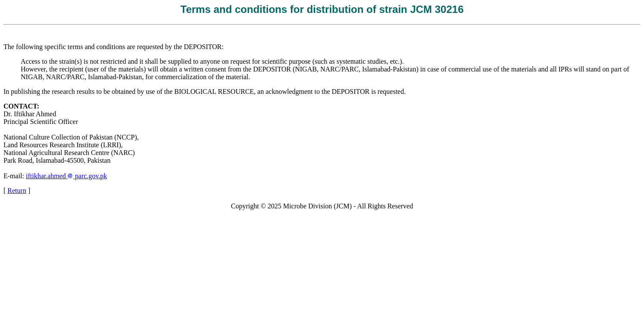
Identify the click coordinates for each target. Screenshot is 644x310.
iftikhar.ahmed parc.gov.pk (66, 176)
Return (17, 191)
